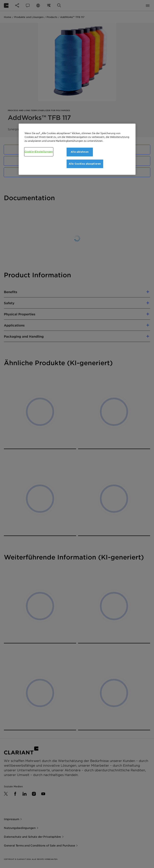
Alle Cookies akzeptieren (85, 164)
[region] (77, 149)
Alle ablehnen (80, 152)
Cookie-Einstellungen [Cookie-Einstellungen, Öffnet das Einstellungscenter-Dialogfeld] (39, 152)
